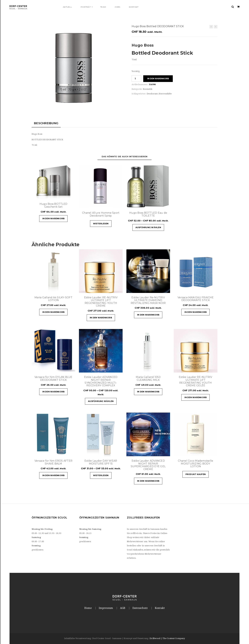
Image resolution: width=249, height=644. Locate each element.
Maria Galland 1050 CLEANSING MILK (148, 378)
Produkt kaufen (196, 474)
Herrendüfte (165, 94)
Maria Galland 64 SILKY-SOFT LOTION (53, 299)
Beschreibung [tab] (46, 123)
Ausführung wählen (148, 227)
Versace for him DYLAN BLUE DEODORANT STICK (53, 378)
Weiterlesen (101, 224)
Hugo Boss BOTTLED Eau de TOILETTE (148, 214)
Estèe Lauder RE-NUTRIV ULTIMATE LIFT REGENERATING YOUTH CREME (101, 302)
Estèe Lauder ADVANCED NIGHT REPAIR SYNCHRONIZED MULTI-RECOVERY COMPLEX (101, 381)
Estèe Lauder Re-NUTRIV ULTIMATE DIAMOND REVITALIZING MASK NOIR (148, 300)
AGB (123, 608)
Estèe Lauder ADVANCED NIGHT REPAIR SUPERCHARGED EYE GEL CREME (148, 465)
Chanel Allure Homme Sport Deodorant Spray (101, 214)
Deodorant (152, 94)
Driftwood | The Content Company (167, 638)
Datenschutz (140, 608)
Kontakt (160, 608)
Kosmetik (148, 89)
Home (88, 608)
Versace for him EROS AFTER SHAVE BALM (54, 462)
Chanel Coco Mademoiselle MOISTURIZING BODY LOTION (195, 464)
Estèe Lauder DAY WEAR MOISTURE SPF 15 (101, 462)
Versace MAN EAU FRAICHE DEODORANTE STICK (196, 299)
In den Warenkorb (158, 79)
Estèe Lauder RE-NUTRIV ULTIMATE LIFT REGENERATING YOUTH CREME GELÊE (196, 381)
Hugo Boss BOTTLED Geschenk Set (53, 205)
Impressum (106, 608)
